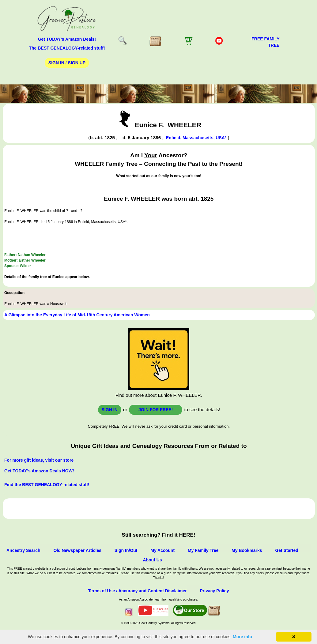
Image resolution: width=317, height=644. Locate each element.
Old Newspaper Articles (77, 550)
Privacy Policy (214, 591)
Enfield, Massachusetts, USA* (196, 138)
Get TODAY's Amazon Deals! (67, 39)
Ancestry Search (23, 550)
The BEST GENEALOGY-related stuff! (67, 48)
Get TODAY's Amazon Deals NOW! (39, 471)
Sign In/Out (126, 550)
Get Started (287, 550)
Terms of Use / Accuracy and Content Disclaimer (138, 591)
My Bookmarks (247, 550)
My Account (162, 550)
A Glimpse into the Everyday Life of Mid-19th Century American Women (77, 315)
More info (242, 637)
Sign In (110, 410)
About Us (152, 560)
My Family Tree (203, 550)
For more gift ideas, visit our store (39, 460)
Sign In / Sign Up (67, 63)
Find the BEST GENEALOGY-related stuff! (47, 485)
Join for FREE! (156, 410)
